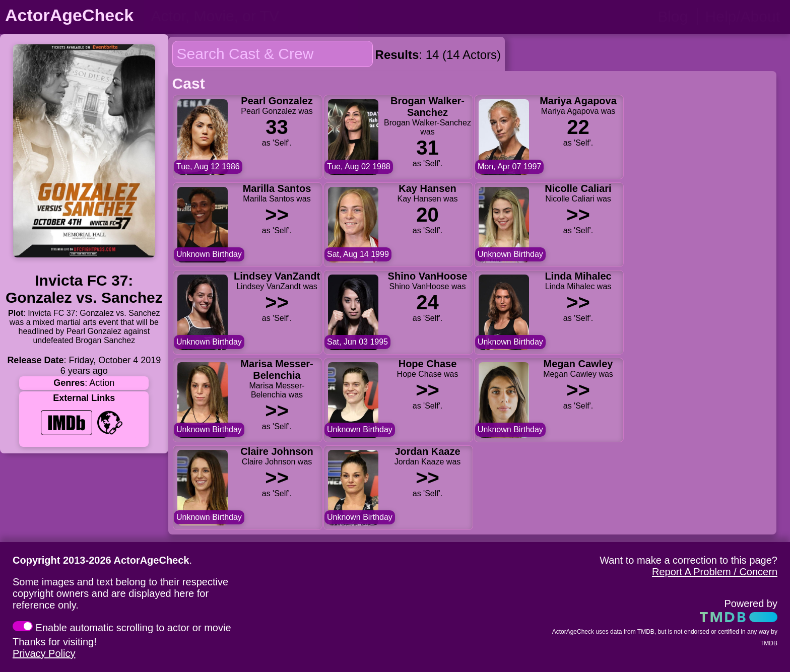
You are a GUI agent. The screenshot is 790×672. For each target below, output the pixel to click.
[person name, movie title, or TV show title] (251, 16)
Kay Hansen (427, 188)
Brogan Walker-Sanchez (427, 107)
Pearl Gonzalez (277, 101)
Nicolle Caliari (578, 188)
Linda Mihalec (578, 276)
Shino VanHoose (427, 276)
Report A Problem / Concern (715, 572)
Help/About (743, 16)
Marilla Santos (277, 188)
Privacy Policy (44, 653)
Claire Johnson (277, 451)
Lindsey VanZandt (277, 276)
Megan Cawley (578, 364)
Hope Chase (427, 364)
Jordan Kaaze (427, 451)
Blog (673, 16)
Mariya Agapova (578, 101)
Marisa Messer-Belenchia (277, 369)
